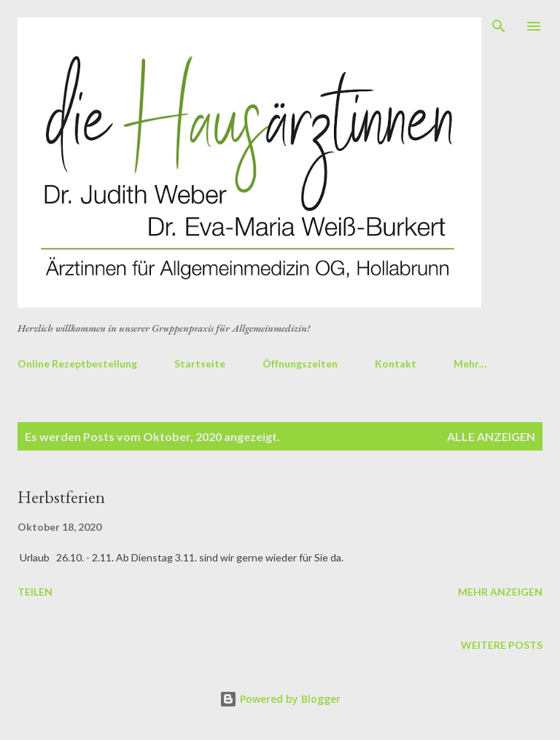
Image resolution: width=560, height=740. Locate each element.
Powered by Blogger (280, 699)
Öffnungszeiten (300, 363)
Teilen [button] (35, 592)
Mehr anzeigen (500, 592)
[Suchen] (499, 26)
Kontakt (396, 363)
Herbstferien (61, 497)
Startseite (200, 363)
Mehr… (470, 363)
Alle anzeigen (491, 436)
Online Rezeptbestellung (77, 363)
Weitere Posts (502, 645)
